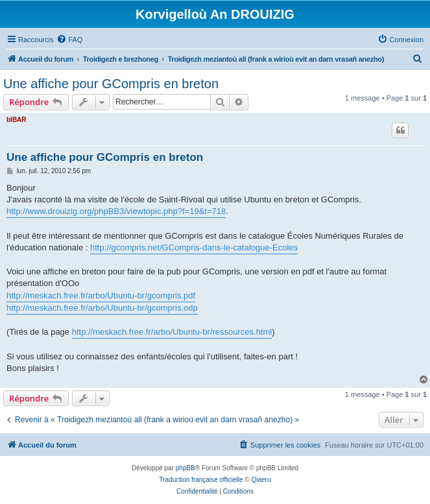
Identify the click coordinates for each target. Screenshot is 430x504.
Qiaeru (261, 480)
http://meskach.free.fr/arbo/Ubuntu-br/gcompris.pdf (101, 295)
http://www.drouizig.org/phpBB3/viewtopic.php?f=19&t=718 (116, 211)
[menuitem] (69, 40)
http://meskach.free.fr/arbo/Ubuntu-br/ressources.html (172, 332)
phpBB (185, 468)
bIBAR (17, 120)
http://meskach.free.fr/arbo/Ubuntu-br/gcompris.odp (102, 308)
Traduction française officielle (201, 480)
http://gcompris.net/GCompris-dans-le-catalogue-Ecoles (194, 247)
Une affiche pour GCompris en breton (111, 84)
